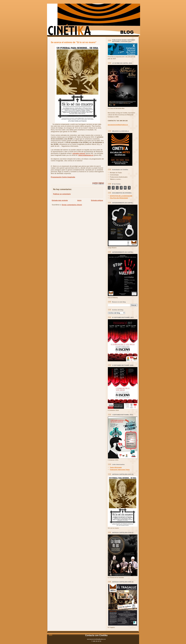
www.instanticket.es (86, 155)
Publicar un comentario (62, 194)
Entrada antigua (97, 200)
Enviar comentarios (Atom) (72, 205)
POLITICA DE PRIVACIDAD (119, 198)
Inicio (79, 200)
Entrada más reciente (60, 200)
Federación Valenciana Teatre (120, 469)
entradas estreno (79, 153)
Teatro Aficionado (116, 467)
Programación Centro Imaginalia (63, 177)
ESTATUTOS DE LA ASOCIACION (121, 196)
